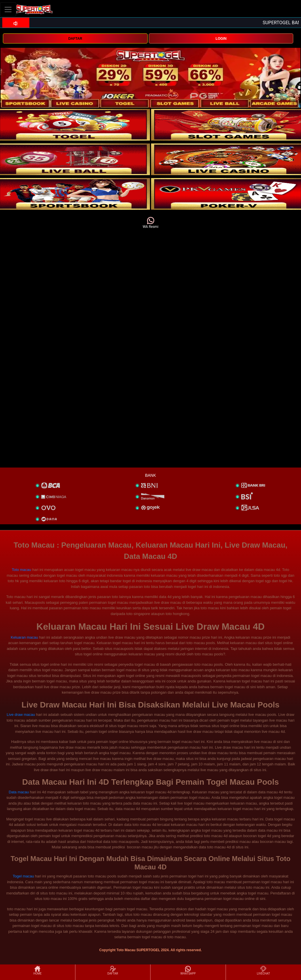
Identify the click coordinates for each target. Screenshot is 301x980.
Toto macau (21, 570)
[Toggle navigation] (8, 9)
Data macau (19, 792)
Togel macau (23, 876)
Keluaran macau (24, 637)
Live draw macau (21, 715)
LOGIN (221, 39)
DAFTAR (75, 39)
